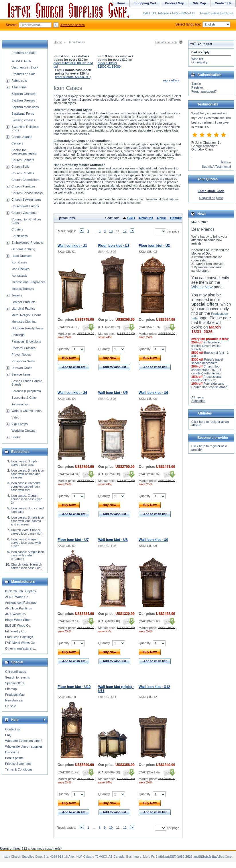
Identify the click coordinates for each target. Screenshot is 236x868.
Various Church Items (26, 411)
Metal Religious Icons (26, 315)
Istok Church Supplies (20, 591)
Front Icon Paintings (19, 637)
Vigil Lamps (20, 424)
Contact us (13, 729)
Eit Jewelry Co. (16, 631)
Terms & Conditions (19, 769)
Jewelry (17, 295)
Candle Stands (22, 137)
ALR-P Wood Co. (17, 597)
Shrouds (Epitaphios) (26, 391)
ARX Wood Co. (16, 614)
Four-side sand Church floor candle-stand (209, 385)
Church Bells (20, 167)
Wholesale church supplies (24, 746)
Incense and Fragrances (28, 282)
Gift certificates (16, 672)
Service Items (21, 374)
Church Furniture (23, 186)
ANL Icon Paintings (18, 608)
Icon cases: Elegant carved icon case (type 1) (27, 499)
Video (15, 417)
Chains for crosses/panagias (24, 152)
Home (58, 42)
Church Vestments (24, 213)
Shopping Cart (145, 3)
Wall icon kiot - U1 (72, 246)
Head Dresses (21, 256)
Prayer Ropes (21, 355)
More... (226, 162)
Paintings (18, 335)
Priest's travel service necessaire (207, 361)
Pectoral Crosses (23, 348)
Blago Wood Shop (18, 620)
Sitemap (11, 689)
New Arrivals (14, 700)
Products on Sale (23, 53)
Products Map (15, 695)
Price (162, 218)
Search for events (17, 677)
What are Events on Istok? (24, 741)
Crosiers (17, 229)
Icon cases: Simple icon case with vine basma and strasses (27, 521)
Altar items (19, 87)
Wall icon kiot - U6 (153, 393)
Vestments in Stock (25, 67)
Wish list (197, 59)
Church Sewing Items (26, 200)
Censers (17, 143)
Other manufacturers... (21, 648)
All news (197, 397)
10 (111, 231)
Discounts (12, 752)
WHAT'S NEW (21, 61)
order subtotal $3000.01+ (73, 77)
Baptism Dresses (23, 100)
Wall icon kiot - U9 (153, 540)
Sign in (196, 83)
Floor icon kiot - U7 (73, 540)
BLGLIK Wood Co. (18, 625)
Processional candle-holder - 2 (206, 378)
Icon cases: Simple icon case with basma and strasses (27, 474)
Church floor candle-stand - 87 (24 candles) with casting (206, 370)
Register (197, 87)
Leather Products (23, 302)
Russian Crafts (22, 368)
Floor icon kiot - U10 (74, 687)
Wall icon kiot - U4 (72, 393)
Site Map (199, 3)
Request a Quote (211, 198)
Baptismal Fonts (23, 114)
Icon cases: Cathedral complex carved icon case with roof (26, 486)
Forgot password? (204, 91)
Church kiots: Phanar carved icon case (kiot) (27, 532)
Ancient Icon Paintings (21, 603)
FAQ (8, 735)
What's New (202, 287)
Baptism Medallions (25, 107)
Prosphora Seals (23, 361)
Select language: (203, 24)
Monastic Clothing (24, 322)
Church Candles (23, 173)
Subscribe (198, 401)
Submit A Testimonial (216, 167)
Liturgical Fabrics (23, 308)
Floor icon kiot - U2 (114, 246)
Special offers (15, 683)
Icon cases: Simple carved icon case (24, 463)
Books (16, 437)
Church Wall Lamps (25, 206)
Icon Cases (19, 262)
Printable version (166, 42)
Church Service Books (27, 193)
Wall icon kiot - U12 (154, 687)
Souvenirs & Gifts (24, 398)
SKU (131, 218)
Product (146, 218)
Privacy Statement (18, 764)
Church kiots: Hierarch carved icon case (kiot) (27, 566)
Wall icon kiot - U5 (113, 393)
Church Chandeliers (25, 180)
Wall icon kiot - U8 (113, 540)
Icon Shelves (20, 269)
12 (125, 231)
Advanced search (73, 25)
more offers (171, 80)
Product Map (175, 3)
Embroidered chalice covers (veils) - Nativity (207, 346)
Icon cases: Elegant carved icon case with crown (26, 543)
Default (176, 218)
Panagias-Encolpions (26, 341)
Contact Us (223, 3)
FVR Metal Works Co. (20, 643)
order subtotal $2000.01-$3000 (109, 65)
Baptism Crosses (23, 94)
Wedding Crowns (23, 431)
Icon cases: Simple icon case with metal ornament (27, 555)
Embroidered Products (27, 243)
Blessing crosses (23, 120)
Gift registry (199, 62)
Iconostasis (19, 275)
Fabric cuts (19, 81)
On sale (11, 706)
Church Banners (23, 160)
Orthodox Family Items (27, 328)
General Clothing (23, 249)
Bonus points (14, 758)
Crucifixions (20, 236)
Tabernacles (20, 404)
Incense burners (23, 289)
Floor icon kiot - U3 (154, 246)
